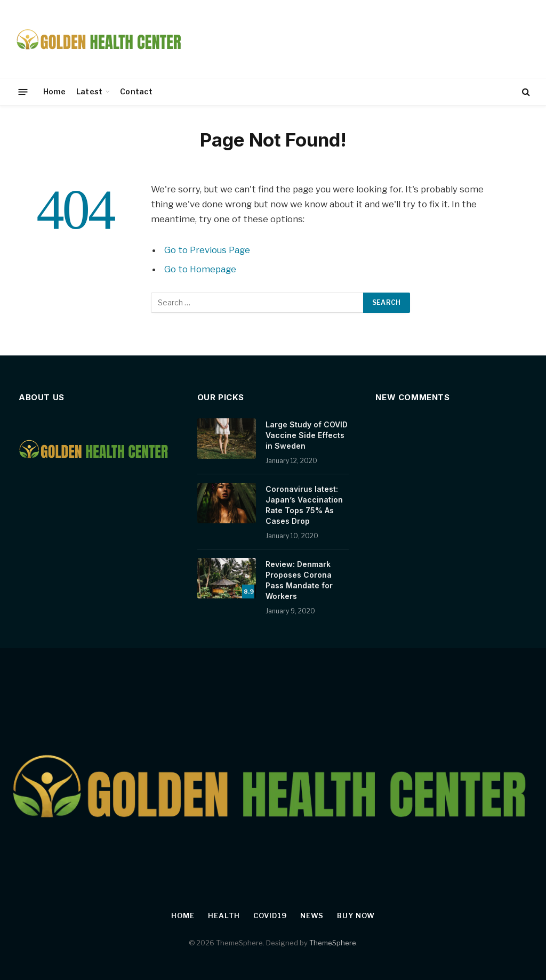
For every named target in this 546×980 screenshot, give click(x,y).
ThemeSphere (333, 943)
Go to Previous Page (207, 250)
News (312, 916)
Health (224, 916)
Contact (136, 91)
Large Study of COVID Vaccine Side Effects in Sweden (307, 435)
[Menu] (23, 91)
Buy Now (356, 916)
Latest (90, 91)
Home (55, 91)
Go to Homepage (200, 269)
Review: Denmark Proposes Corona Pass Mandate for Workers (299, 580)
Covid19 (270, 916)
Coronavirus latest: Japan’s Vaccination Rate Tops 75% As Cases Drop (304, 505)
